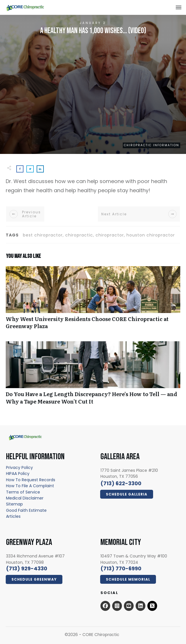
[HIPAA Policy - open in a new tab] (18, 474)
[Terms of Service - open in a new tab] (23, 492)
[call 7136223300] (121, 483)
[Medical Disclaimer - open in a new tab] (25, 498)
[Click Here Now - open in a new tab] (127, 494)
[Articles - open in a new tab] (13, 516)
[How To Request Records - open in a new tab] (31, 480)
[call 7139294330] (27, 568)
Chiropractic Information (152, 145)
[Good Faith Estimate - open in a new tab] (26, 510)
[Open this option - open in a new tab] (105, 606)
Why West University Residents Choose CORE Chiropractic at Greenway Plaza (93, 301)
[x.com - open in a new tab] (152, 606)
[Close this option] (179, 7)
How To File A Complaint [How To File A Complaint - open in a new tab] (30, 486)
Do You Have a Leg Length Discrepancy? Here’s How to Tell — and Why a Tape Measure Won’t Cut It (93, 376)
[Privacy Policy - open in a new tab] (19, 468)
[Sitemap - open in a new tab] (14, 504)
